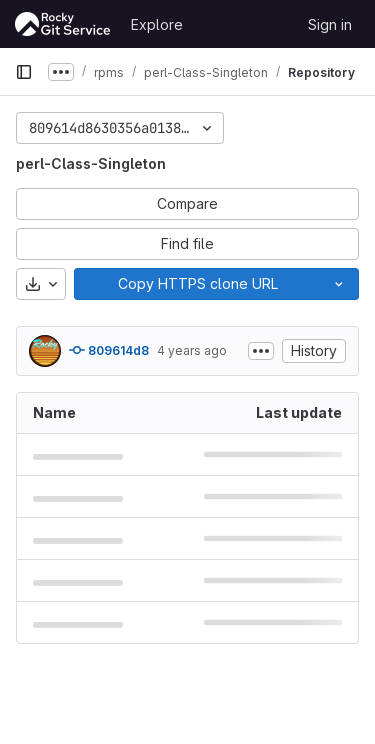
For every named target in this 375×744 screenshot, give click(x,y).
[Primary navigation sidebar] (24, 72)
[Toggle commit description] (261, 351)
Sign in (330, 24)
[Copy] (197, 284)
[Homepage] (63, 24)
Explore (157, 24)
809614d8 (109, 350)
